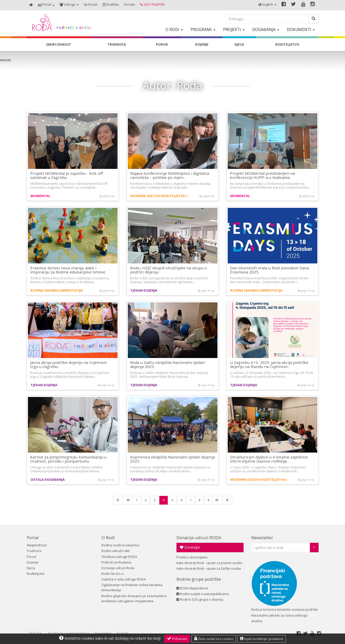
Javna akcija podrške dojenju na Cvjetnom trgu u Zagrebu (69, 365)
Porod (31, 557)
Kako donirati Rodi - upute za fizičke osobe (209, 569)
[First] (118, 500)
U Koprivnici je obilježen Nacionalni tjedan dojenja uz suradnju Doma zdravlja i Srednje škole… (170, 469)
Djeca (31, 568)
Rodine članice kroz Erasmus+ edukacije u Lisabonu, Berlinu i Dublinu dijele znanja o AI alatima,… (70, 280)
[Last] (227, 500)
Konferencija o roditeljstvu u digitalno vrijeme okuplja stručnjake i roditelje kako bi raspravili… (170, 186)
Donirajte (190, 547)
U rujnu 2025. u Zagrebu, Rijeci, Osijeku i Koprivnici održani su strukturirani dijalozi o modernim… (268, 469)
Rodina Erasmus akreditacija (57, 290)
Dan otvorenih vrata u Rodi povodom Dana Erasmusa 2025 (269, 270)
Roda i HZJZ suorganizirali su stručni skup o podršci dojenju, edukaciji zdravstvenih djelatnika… (169, 280)
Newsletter (262, 538)
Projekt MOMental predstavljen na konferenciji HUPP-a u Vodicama (262, 175)
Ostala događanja (48, 480)
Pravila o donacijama (192, 557)
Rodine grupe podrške (199, 579)
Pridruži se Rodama (116, 562)
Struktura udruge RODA (119, 557)
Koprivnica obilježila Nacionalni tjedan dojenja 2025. (172, 459)
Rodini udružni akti (116, 551)
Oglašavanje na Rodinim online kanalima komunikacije (132, 587)
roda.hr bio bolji (148, 638)
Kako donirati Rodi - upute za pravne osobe (209, 563)
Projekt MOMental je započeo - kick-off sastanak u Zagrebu (67, 175)
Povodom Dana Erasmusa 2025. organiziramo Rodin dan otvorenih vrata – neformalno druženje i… (269, 280)
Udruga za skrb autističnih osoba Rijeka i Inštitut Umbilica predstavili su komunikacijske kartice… (66, 469)
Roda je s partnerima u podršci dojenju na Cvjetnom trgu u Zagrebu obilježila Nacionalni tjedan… (70, 375)
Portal (33, 538)
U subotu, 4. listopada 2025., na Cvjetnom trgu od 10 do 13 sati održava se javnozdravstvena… (272, 375)
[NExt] (217, 500)
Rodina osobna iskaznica (120, 545)
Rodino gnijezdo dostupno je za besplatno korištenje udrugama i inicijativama (134, 599)
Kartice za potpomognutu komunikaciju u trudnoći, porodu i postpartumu (68, 459)
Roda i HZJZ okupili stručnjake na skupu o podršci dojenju (169, 270)
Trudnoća (34, 551)
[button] (46, 5)
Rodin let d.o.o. (113, 574)
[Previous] (128, 500)
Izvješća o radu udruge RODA (124, 579)
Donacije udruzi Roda (118, 568)
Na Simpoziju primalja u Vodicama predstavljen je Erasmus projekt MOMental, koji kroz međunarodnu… (270, 186)
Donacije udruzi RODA (199, 538)
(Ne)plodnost (37, 545)
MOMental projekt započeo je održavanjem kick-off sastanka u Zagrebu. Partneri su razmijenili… (69, 186)
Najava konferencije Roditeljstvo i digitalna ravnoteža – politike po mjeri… (170, 175)
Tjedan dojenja (144, 290)
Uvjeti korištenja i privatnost (262, 639)
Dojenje (33, 562)
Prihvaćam (177, 639)
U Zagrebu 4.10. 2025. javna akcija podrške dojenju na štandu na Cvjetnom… (269, 365)
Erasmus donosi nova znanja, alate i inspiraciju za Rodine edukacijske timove (68, 270)
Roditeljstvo (36, 574)
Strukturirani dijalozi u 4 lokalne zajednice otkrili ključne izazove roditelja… (269, 459)
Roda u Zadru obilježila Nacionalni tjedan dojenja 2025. (168, 365)
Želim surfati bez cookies (214, 639)
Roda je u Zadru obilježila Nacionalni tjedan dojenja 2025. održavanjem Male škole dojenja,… (169, 375)
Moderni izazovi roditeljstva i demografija (160, 196)
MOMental (40, 196)
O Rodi (108, 538)
